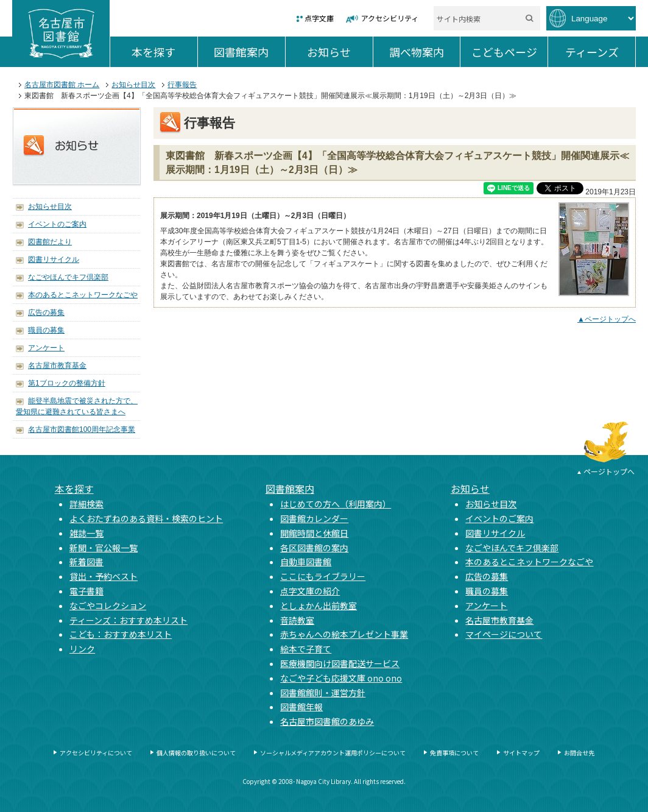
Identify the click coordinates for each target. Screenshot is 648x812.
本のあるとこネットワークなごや (83, 295)
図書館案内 (249, 52)
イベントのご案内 (57, 224)
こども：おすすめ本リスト (121, 634)
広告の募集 (46, 312)
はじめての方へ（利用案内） (336, 504)
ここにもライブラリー (323, 576)
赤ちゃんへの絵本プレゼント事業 (344, 634)
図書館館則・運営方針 (323, 693)
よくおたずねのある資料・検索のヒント (146, 518)
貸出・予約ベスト (104, 576)
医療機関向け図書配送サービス (340, 663)
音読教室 (297, 620)
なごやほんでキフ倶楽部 (68, 277)
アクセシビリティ (390, 18)
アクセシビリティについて (96, 753)
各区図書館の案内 (314, 548)
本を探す (164, 52)
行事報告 (182, 85)
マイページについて (504, 634)
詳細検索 (86, 504)
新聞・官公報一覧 (104, 548)
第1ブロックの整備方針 (67, 383)
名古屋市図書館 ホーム (62, 85)
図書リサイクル (54, 259)
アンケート (46, 348)
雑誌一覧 (86, 533)
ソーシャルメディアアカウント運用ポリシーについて (333, 753)
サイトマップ (521, 753)
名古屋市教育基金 (57, 365)
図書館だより (50, 242)
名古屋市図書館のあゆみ (327, 721)
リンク (82, 649)
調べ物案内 (424, 52)
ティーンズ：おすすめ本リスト (129, 620)
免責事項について (454, 753)
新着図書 (86, 562)
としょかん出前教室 (319, 605)
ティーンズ (600, 52)
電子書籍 (86, 591)
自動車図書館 (306, 562)
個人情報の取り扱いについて (196, 753)
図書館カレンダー (314, 518)
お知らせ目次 (133, 85)
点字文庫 (319, 18)
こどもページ (509, 52)
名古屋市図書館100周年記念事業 (82, 429)
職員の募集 (46, 330)
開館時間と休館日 (314, 533)
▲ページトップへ (607, 319)
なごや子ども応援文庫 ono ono (341, 678)
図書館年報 (301, 707)
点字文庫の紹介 (310, 591)
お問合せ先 (579, 753)
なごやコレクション (108, 605)
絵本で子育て (306, 649)
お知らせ (340, 52)
